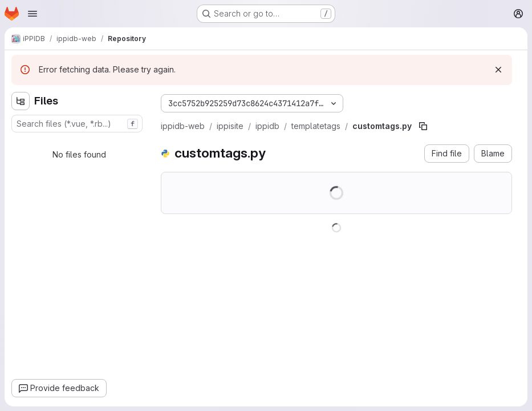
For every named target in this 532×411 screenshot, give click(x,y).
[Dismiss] (498, 70)
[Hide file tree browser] (21, 101)
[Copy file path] (423, 126)
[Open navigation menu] (33, 14)
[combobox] (77, 124)
